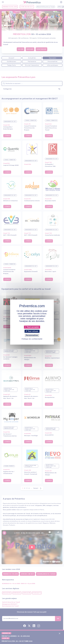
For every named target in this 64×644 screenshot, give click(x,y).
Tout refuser (32, 331)
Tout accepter (32, 327)
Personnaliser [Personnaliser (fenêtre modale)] (32, 335)
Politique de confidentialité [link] (32, 339)
